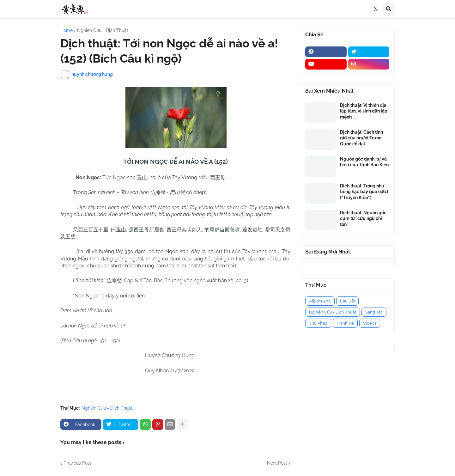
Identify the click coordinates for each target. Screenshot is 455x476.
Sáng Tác (374, 312)
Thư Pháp (318, 323)
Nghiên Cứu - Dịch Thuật (103, 30)
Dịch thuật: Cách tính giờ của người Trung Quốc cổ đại (361, 138)
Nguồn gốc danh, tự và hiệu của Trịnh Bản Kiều (364, 162)
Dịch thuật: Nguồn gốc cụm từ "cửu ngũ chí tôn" (363, 218)
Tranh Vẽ (345, 323)
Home (67, 30)
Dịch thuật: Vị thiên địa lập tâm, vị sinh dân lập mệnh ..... (364, 111)
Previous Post (77, 463)
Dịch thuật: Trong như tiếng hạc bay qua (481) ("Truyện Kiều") (364, 192)
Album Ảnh (320, 301)
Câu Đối (347, 301)
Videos (370, 323)
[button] (376, 9)
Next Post (277, 463)
